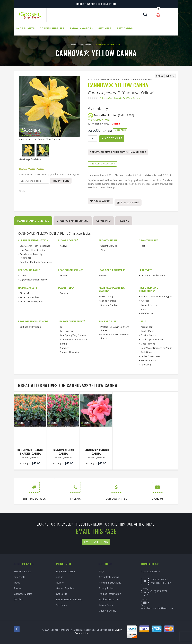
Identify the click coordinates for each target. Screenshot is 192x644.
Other (103, 250)
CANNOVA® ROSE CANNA (63, 452)
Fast (143, 246)
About (59, 577)
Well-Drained (147, 313)
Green (23, 275)
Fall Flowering (67, 331)
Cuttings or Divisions (30, 327)
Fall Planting (107, 296)
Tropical (64, 293)
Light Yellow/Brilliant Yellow (34, 280)
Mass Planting (148, 344)
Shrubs (17, 588)
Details (116, 124)
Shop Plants (85, 45)
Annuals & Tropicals (99, 79)
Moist (143, 309)
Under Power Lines (150, 356)
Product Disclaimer (109, 600)
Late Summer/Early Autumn (74, 339)
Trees (17, 583)
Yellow (63, 246)
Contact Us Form (150, 572)
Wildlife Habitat (149, 360)
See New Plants (22, 572)
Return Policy (106, 605)
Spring (63, 344)
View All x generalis (142, 79)
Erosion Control (149, 335)
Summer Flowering (70, 352)
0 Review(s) (107, 98)
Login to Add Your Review (127, 98)
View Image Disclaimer (30, 159)
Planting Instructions (110, 583)
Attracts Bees (27, 293)
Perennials (19, 577)
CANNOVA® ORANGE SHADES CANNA (30, 452)
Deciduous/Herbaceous (153, 275)
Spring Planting (108, 301)
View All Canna (121, 79)
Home (73, 45)
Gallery (60, 583)
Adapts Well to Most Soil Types (156, 296)
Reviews (124, 221)
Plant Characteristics (33, 221)
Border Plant (147, 331)
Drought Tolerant (149, 305)
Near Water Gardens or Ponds (156, 348)
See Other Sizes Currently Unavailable (118, 152)
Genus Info (103, 221)
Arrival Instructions (109, 577)
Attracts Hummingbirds (32, 302)
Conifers (18, 600)
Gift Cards (62, 594)
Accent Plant (147, 327)
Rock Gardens (148, 352)
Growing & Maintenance (73, 221)
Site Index (61, 605)
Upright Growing (109, 246)
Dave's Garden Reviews (69, 600)
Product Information (110, 594)
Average (145, 301)
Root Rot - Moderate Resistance (36, 262)
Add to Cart (114, 139)
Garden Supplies (65, 588)
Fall (62, 327)
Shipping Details (107, 611)
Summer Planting (109, 305)
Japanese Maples (23, 594)
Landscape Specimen (152, 339)
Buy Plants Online (66, 572)
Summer (64, 348)
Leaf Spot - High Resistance (34, 250)
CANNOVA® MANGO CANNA (96, 452)
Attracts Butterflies (29, 297)
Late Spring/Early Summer (73, 335)
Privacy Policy (106, 588)
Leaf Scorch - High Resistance (35, 246)
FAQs (102, 572)
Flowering (146, 365)
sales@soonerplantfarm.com (157, 608)
